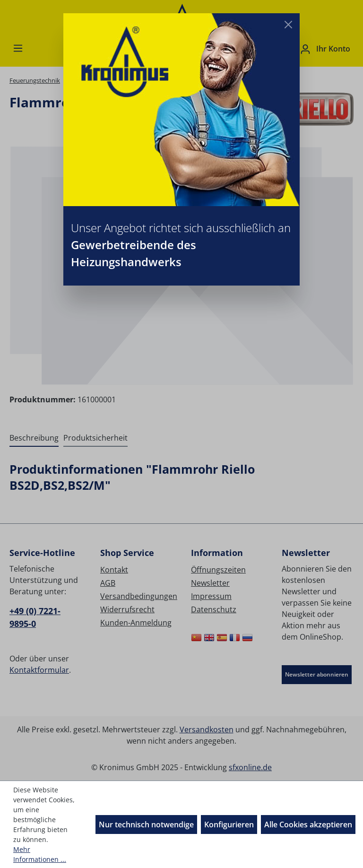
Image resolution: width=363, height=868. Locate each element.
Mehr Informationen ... (40, 854)
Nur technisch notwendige (146, 825)
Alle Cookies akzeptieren (308, 825)
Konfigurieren (229, 825)
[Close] (288, 25)
